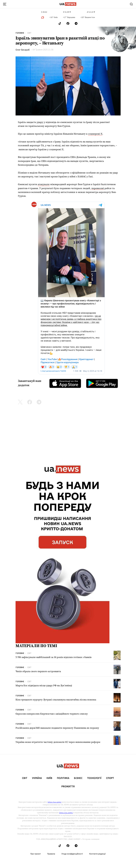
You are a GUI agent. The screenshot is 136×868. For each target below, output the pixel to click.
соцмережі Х (95, 134)
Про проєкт (36, 854)
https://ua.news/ (55, 802)
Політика (63, 778)
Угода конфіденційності (72, 854)
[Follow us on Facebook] (68, 23)
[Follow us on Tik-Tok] (60, 23)
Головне (20, 33)
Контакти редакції (97, 854)
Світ (29, 33)
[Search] (131, 4)
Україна (37, 778)
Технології (94, 778)
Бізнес (78, 778)
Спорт (110, 778)
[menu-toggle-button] (5, 4)
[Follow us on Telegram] (76, 23)
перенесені (98, 188)
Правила (51, 854)
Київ (49, 778)
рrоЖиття (68, 787)
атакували (44, 184)
